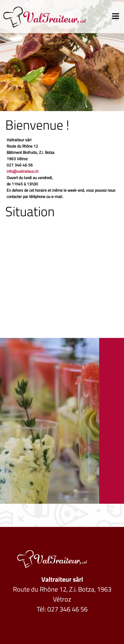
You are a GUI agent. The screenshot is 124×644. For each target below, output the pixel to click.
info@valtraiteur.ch (22, 171)
